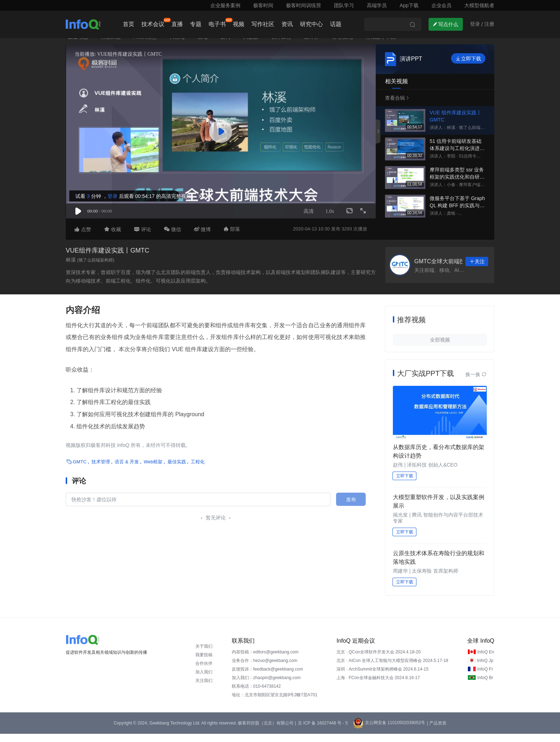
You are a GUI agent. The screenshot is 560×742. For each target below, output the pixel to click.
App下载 (409, 5)
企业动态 (78, 45)
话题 (336, 24)
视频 (239, 24)
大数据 (251, 45)
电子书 (217, 24)
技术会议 (153, 24)
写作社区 (263, 24)
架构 (225, 45)
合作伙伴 (204, 672)
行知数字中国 (381, 45)
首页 (129, 24)
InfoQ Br (485, 686)
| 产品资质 (436, 731)
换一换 (476, 383)
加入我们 (204, 680)
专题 (196, 24)
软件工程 (281, 45)
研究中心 (311, 24)
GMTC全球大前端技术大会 (448, 270)
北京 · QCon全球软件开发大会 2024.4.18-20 (378, 660)
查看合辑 (396, 106)
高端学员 (377, 5)
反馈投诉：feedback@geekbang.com (267, 677)
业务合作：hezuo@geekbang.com (265, 669)
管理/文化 (342, 45)
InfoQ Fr (485, 677)
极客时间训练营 (304, 5)
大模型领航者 (479, 5)
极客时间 (263, 5)
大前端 (177, 45)
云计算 (311, 45)
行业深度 (111, 45)
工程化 (198, 470)
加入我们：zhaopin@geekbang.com (266, 686)
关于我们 (204, 654)
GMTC (80, 470)
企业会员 (441, 5)
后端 (202, 45)
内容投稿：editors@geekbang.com (265, 660)
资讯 (287, 24)
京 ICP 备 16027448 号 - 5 (323, 731)
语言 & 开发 (127, 470)
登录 (111, 202)
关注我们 (204, 689)
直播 (177, 24)
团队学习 (344, 5)
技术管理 (101, 470)
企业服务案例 (225, 5)
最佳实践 (177, 470)
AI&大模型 (145, 45)
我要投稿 (204, 663)
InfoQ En (486, 660)
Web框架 (153, 470)
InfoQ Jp (485, 669)
